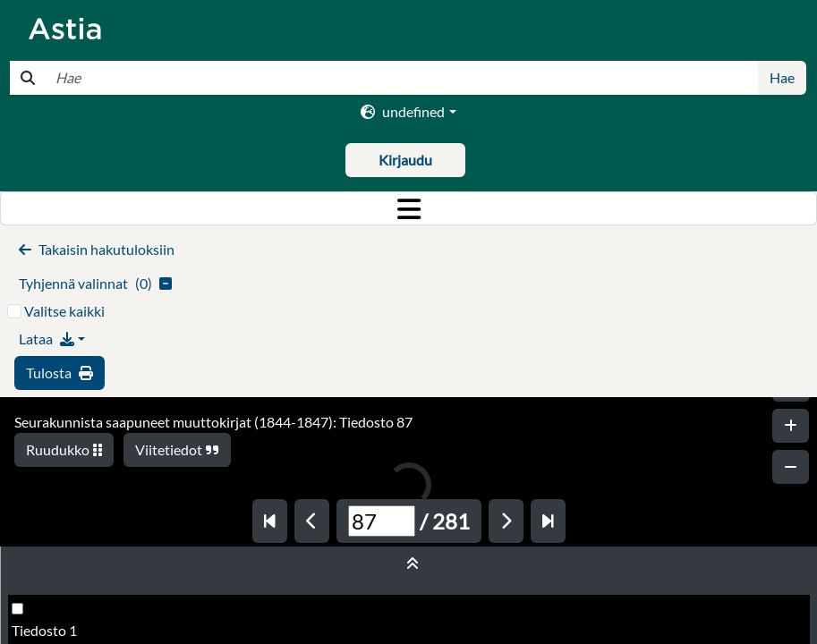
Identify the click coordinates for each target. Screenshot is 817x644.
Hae (782, 77)
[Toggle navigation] (408, 208)
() (95, 283)
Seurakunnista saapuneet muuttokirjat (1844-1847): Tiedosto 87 (213, 422)
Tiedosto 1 (44, 630)
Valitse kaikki (64, 311)
